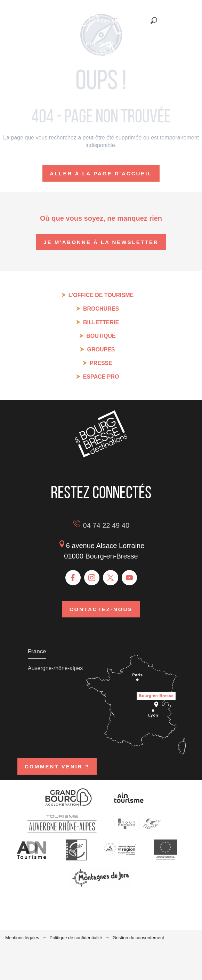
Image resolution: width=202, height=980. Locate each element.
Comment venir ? (57, 766)
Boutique (101, 336)
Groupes (101, 350)
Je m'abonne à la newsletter (101, 242)
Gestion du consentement (138, 938)
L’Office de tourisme (101, 295)
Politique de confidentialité (76, 938)
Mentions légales (22, 938)
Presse (101, 363)
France (37, 651)
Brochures (101, 309)
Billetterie (101, 322)
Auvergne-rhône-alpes (55, 668)
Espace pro (101, 377)
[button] (154, 20)
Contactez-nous (101, 609)
